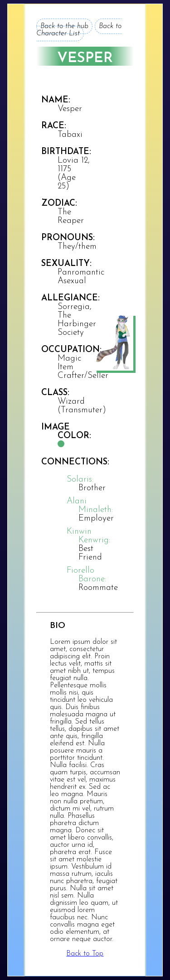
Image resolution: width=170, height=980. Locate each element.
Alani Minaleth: (90, 506)
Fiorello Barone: (86, 575)
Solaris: (80, 480)
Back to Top (85, 954)
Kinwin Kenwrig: (88, 536)
